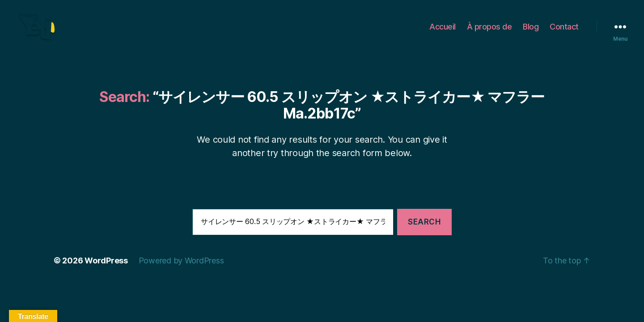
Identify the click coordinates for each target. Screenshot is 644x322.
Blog (531, 32)
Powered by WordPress (181, 272)
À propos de (489, 32)
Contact (564, 32)
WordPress (106, 272)
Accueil (443, 32)
